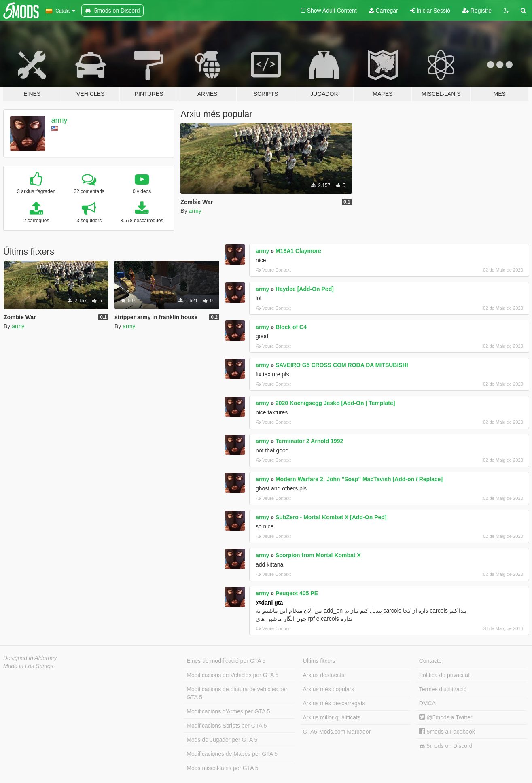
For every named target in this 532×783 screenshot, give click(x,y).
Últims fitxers (319, 661)
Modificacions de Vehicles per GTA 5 (232, 675)
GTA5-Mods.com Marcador (337, 732)
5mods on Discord (446, 746)
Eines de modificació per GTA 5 (226, 661)
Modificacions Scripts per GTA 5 (227, 726)
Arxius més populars (329, 689)
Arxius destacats (324, 675)
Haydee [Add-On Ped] (305, 289)
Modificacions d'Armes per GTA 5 (228, 711)
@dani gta (269, 603)
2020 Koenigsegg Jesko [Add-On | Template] (335, 403)
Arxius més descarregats (334, 703)
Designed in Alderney (30, 658)
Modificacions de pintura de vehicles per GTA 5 (237, 693)
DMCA (427, 703)
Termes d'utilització (443, 689)
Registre (477, 11)
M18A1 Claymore (298, 251)
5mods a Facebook (447, 732)
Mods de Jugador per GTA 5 (222, 740)
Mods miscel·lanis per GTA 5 (222, 768)
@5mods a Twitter (446, 717)
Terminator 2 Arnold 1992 (309, 441)
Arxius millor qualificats (332, 717)
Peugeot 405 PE (297, 593)
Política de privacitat (444, 675)
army (59, 120)
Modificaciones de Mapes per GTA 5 (232, 754)
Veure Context (273, 270)
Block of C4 (291, 327)
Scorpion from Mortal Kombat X (318, 555)
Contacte (430, 661)
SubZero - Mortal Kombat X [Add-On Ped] (331, 517)
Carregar (384, 11)
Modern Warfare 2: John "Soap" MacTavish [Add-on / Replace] (359, 479)
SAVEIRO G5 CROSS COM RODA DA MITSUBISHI (342, 365)
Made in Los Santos (28, 666)
